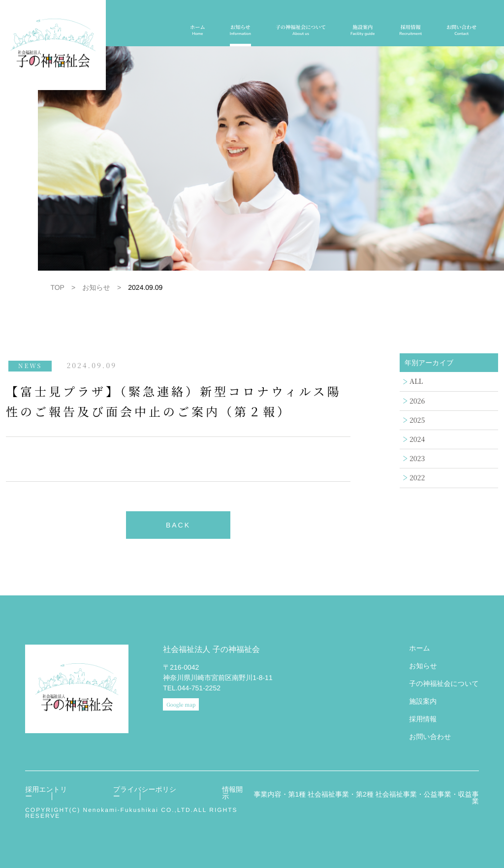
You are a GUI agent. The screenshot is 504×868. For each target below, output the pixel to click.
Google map (181, 704)
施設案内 (362, 31)
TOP (57, 287)
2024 (417, 439)
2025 (417, 420)
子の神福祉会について (301, 31)
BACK (178, 525)
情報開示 (232, 793)
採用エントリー (46, 793)
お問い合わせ (461, 31)
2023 (417, 459)
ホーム (198, 31)
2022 (417, 478)
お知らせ (240, 31)
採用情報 (410, 31)
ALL (416, 381)
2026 (417, 401)
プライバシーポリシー (145, 793)
